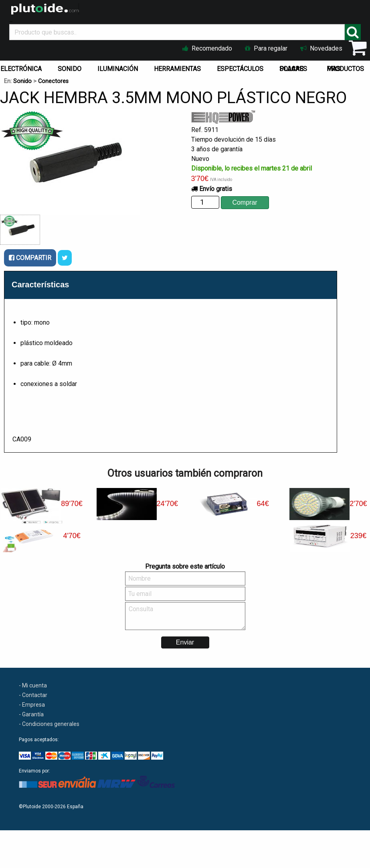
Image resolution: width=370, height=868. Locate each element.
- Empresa (32, 705)
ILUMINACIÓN (118, 69)
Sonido (22, 81)
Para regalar (266, 48)
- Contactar (33, 695)
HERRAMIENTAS (177, 69)
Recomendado (207, 48)
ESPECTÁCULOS (240, 69)
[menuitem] (71, 67)
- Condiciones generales (49, 724)
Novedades (321, 48)
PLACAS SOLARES (293, 69)
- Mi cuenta (33, 685)
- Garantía (31, 714)
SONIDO (70, 69)
